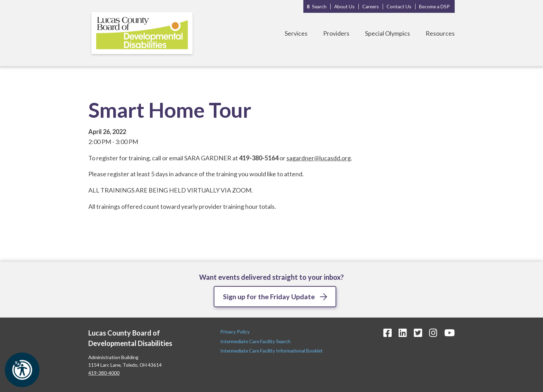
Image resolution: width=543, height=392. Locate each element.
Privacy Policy (235, 332)
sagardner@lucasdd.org (319, 158)
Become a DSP (434, 6)
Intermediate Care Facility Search (256, 341)
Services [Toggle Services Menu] (296, 33)
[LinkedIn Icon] (403, 333)
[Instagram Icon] (433, 333)
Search (319, 6)
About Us (344, 6)
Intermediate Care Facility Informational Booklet (271, 351)
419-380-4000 (104, 373)
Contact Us (399, 6)
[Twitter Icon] (418, 333)
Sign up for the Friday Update (269, 296)
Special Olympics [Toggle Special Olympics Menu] (388, 33)
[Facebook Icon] (388, 333)
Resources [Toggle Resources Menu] (440, 33)
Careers (371, 6)
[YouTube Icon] (449, 333)
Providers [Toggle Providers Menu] (336, 33)
